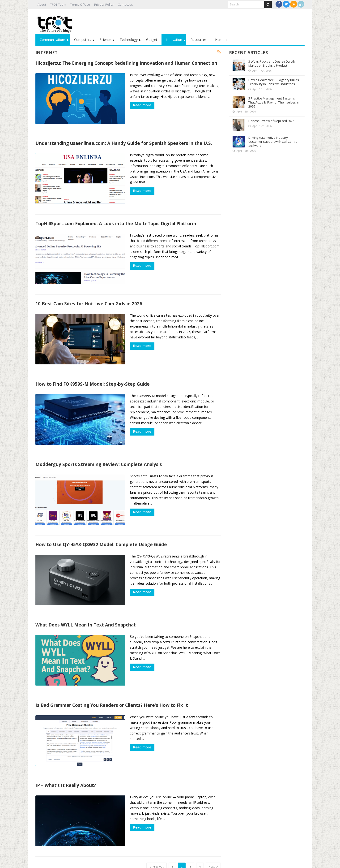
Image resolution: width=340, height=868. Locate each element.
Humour (221, 40)
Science (105, 40)
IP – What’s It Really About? (66, 767)
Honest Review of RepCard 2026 (271, 121)
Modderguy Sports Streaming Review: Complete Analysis (99, 454)
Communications (53, 40)
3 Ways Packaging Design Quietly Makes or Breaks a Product (272, 63)
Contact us (125, 4)
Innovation (174, 40)
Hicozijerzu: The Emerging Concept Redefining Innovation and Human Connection (126, 63)
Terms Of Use (80, 4)
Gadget (152, 40)
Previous (157, 846)
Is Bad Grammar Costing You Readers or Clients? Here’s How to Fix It (112, 689)
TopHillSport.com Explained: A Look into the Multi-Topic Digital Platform (116, 219)
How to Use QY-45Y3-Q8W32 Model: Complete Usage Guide (101, 532)
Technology (129, 40)
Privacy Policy (104, 4)
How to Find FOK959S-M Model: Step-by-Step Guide (93, 376)
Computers (83, 40)
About (42, 4)
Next (213, 846)
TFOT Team (58, 4)
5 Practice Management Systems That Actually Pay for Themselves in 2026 (274, 102)
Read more (142, 105)
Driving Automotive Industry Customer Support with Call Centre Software (273, 142)
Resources (199, 40)
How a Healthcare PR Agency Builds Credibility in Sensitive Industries (274, 82)
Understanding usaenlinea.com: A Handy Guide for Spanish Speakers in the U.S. (124, 141)
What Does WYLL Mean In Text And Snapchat (86, 611)
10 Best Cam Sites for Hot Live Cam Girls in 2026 (89, 298)
